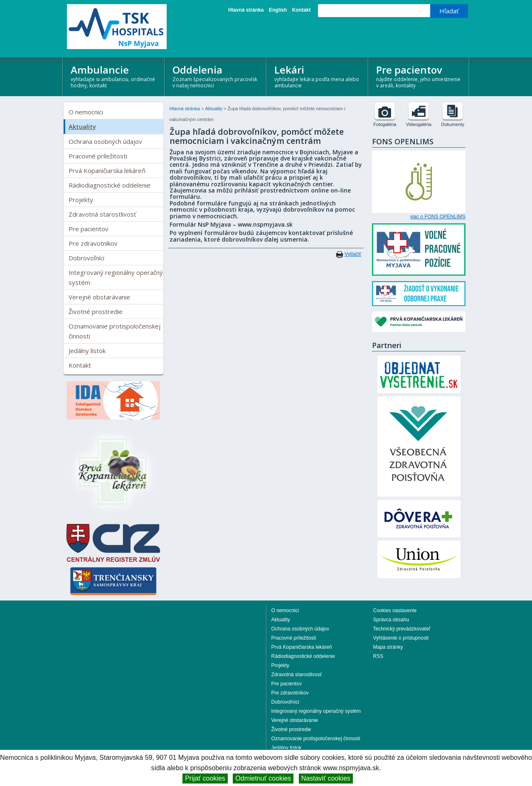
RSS (378, 656)
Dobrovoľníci (86, 258)
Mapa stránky (388, 647)
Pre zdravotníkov (93, 243)
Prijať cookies (205, 778)
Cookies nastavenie (395, 611)
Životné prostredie (96, 311)
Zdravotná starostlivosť (102, 214)
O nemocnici (86, 112)
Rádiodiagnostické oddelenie (110, 185)
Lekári (318, 76)
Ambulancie (114, 76)
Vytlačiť (353, 254)
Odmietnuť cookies (263, 778)
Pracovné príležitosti (98, 156)
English (278, 10)
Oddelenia (216, 76)
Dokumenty (453, 124)
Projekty (81, 200)
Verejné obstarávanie (99, 297)
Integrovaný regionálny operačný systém (116, 277)
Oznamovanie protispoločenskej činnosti (115, 331)
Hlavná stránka (246, 10)
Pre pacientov (420, 76)
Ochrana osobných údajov (105, 141)
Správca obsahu (391, 620)
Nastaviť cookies (326, 778)
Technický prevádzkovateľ (402, 629)
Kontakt (302, 10)
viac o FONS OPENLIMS (438, 217)
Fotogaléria (385, 124)
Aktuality (82, 126)
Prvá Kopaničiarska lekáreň (107, 171)
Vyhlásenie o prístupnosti (401, 638)
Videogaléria (419, 124)
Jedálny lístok (87, 351)
